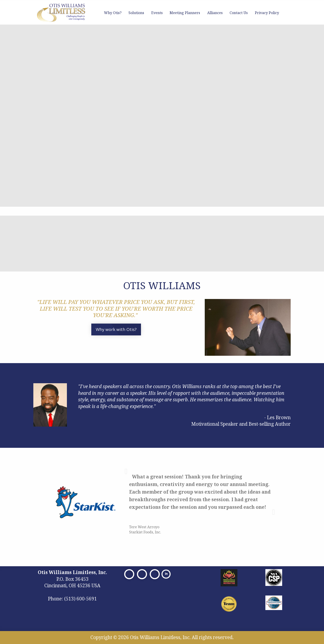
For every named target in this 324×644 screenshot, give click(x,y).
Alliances (215, 13)
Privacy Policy (267, 13)
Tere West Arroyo (144, 527)
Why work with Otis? (116, 329)
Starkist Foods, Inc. (145, 532)
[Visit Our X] (142, 574)
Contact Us (239, 13)
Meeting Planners (185, 13)
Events (157, 13)
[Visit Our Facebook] (129, 574)
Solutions (136, 13)
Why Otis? (113, 13)
